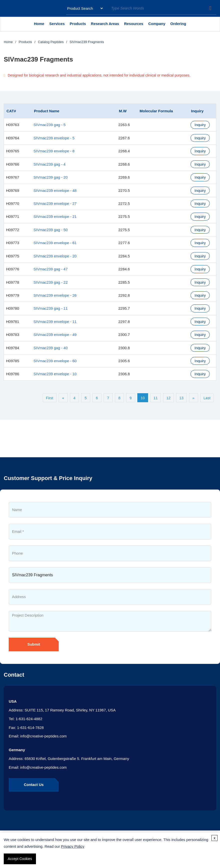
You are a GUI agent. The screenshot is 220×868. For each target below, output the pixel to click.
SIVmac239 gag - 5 (49, 125)
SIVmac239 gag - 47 (51, 269)
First (50, 398)
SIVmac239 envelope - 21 (55, 216)
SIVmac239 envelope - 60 (55, 361)
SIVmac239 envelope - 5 (54, 138)
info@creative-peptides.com (43, 736)
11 (156, 398)
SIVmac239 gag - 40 (51, 348)
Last (207, 398)
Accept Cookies (20, 859)
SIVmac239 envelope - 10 (55, 374)
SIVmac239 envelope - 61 (55, 243)
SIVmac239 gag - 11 (51, 308)
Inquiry (200, 125)
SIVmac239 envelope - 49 (55, 335)
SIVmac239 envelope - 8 (54, 151)
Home (39, 24)
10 (143, 398)
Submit (34, 644)
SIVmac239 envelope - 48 (55, 190)
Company (158, 26)
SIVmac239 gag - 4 (49, 164)
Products (79, 26)
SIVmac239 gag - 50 (51, 230)
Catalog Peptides (51, 42)
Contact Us (34, 785)
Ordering (178, 24)
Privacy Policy (73, 846)
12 (168, 398)
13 (181, 398)
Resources (134, 24)
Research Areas (106, 26)
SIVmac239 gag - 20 (51, 177)
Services (58, 26)
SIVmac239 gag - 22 (51, 282)
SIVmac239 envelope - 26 (55, 295)
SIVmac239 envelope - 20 (55, 256)
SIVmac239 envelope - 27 (55, 203)
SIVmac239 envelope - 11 (55, 322)
